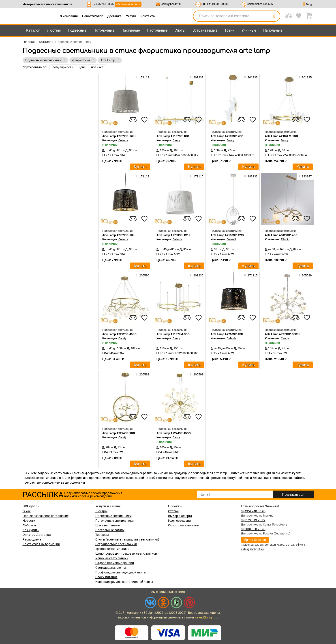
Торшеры (102, 535)
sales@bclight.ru (171, 4)
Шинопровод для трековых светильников (126, 554)
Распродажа (32, 539)
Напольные (273, 30)
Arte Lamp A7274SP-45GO (174, 433)
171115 (251, 275)
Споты (180, 30)
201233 (251, 77)
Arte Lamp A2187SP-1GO (173, 136)
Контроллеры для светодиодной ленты (124, 582)
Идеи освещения (180, 521)
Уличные (249, 30)
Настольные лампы (110, 530)
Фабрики (29, 525)
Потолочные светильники (114, 521)
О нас (27, 511)
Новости (29, 521)
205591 (197, 374)
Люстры (54, 30)
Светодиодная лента (111, 568)
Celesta (123, 140)
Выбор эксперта (180, 516)
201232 (197, 77)
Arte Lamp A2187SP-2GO (227, 136)
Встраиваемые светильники (116, 544)
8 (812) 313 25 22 (253, 520)
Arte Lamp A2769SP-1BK (118, 235)
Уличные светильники (112, 558)
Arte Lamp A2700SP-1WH (173, 235)
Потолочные (104, 30)
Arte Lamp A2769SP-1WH (119, 136)
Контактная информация (41, 544)
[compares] (133, 120)
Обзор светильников (183, 525)
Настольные (157, 30)
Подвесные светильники (113, 516)
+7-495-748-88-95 (103, 4)
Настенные (131, 30)
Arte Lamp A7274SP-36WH (282, 334)
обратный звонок (128, 4)
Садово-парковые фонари (115, 563)
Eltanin (285, 239)
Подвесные (77, 30)
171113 (143, 77)
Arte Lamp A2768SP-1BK (227, 334)
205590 (143, 275)
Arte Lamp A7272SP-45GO (119, 334)
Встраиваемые (205, 30)
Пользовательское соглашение (46, 516)
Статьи (173, 511)
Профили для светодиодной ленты (121, 572)
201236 (197, 275)
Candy (122, 338)
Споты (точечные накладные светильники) (127, 539)
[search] (274, 16)
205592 (143, 374)
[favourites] (144, 120)
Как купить (31, 530)
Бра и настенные (108, 525)
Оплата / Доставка (37, 535)
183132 (251, 176)
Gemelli (232, 239)
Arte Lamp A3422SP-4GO (281, 235)
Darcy (176, 140)
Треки (229, 30)
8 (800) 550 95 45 (253, 529)
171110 (197, 176)
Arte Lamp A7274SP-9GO (119, 433)
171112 (143, 176)
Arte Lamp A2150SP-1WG (227, 235)
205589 (305, 275)
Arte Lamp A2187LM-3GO (173, 334)
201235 (305, 77)
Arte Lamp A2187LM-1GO (281, 136)
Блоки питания (106, 577)
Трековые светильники (112, 549)
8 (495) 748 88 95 (253, 511)
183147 (305, 176)
